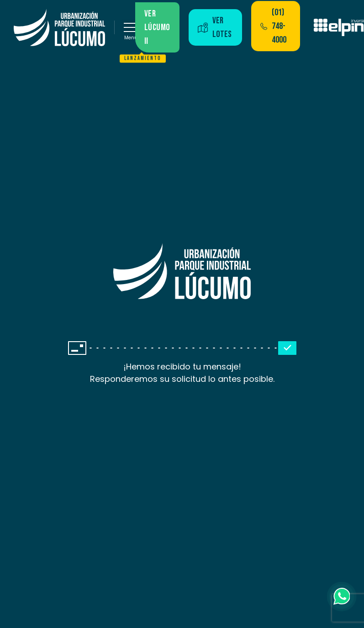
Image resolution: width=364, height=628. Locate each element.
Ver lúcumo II (153, 30)
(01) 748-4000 (274, 26)
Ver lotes (215, 27)
